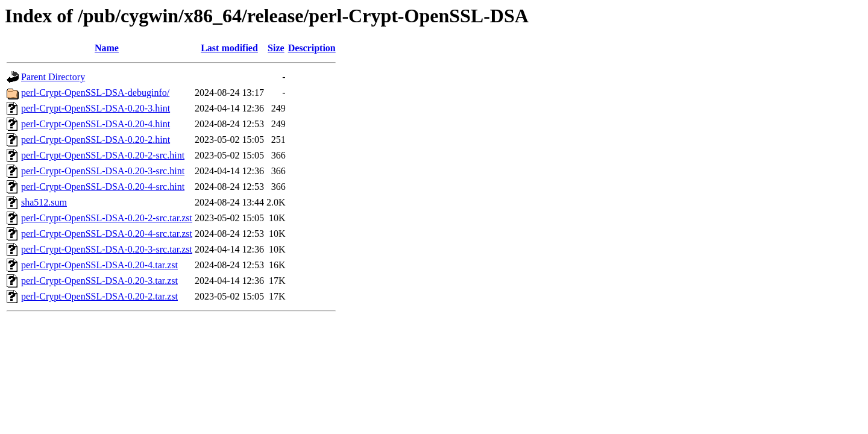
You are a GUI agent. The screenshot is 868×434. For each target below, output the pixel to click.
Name (107, 48)
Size (276, 48)
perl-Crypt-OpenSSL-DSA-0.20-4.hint (96, 124)
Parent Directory (53, 77)
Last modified (229, 48)
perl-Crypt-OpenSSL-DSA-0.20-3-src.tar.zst (107, 249)
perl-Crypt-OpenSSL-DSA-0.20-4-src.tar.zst (107, 234)
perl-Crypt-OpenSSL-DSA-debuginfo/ (95, 93)
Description (312, 48)
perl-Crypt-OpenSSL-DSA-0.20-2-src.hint (103, 155)
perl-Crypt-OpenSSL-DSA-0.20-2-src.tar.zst (107, 218)
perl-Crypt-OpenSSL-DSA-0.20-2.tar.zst (99, 296)
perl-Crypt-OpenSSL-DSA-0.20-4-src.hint (103, 187)
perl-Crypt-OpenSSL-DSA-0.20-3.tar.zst (99, 281)
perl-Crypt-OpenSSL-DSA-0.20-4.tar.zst (99, 265)
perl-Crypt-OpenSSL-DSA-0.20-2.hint (96, 140)
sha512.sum (44, 202)
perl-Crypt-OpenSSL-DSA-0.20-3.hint (96, 108)
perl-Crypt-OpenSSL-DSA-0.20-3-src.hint (103, 171)
